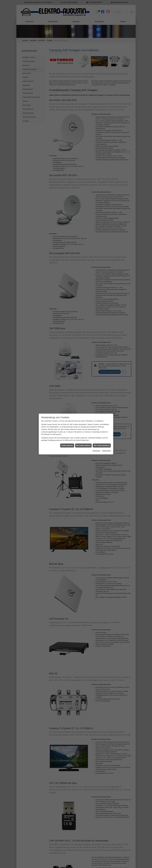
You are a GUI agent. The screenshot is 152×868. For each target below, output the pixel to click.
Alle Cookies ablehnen (83, 134)
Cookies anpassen (67, 134)
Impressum (96, 140)
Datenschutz (106, 140)
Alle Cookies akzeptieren (102, 134)
